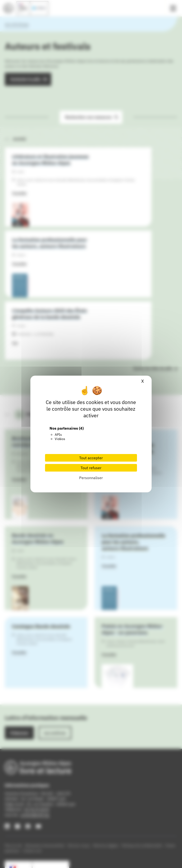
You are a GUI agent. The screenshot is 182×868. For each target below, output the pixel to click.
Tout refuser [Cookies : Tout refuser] (91, 468)
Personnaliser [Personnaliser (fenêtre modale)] (91, 478)
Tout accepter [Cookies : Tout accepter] (91, 458)
